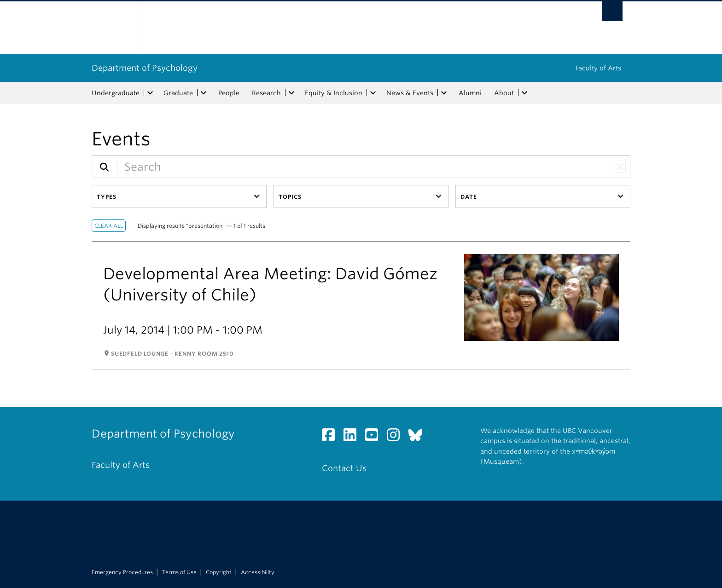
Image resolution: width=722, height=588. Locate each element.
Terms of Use (179, 572)
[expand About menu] (524, 93)
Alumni (470, 93)
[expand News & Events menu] (444, 93)
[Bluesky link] (419, 437)
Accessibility (258, 572)
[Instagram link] (397, 437)
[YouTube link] (375, 437)
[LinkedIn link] (353, 437)
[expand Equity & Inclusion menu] (373, 93)
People (229, 93)
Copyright (219, 572)
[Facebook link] (332, 437)
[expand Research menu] (291, 93)
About (504, 93)
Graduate (178, 93)
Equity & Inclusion (334, 93)
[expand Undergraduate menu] (150, 93)
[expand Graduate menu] (204, 93)
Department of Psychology (145, 68)
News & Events (410, 93)
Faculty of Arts (598, 68)
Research (266, 93)
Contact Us (344, 468)
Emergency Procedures (122, 572)
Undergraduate (116, 93)
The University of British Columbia (111, 28)
